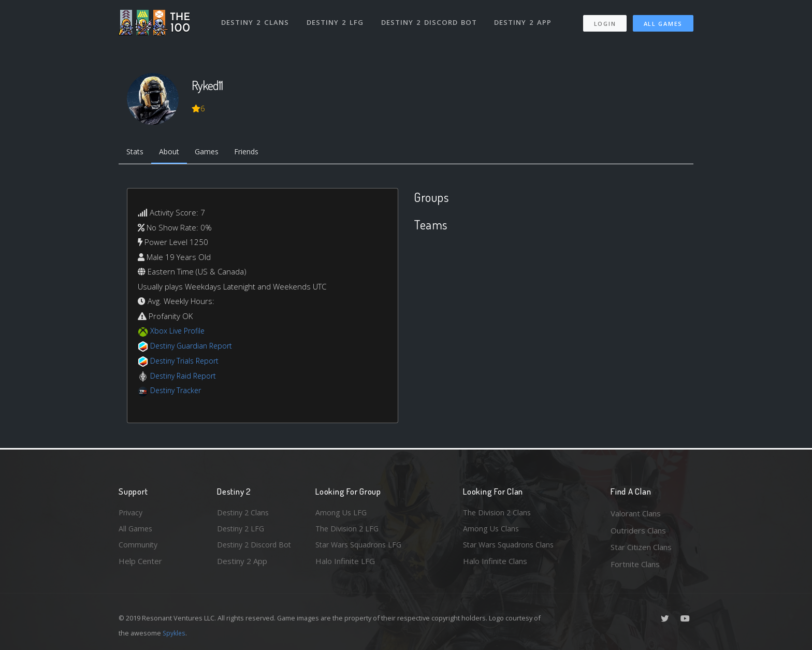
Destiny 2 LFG (336, 20)
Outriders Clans (638, 530)
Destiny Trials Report (187, 362)
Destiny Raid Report (185, 377)
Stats (136, 153)
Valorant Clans (636, 513)
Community (139, 547)
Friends (255, 153)
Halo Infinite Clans (495, 564)
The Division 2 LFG (349, 530)
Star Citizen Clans (641, 547)
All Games (663, 21)
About (173, 153)
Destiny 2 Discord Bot (430, 20)
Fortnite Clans (635, 564)
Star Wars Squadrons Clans (511, 547)
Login (605, 21)
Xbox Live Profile (179, 332)
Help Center (140, 564)
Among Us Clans (492, 530)
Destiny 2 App (524, 20)
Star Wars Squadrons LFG (361, 547)
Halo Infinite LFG (345, 564)
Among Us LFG (342, 513)
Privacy (132, 513)
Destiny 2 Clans (256, 20)
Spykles (175, 633)
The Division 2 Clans (498, 513)
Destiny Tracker (177, 391)
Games (213, 153)
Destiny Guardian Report (194, 347)
